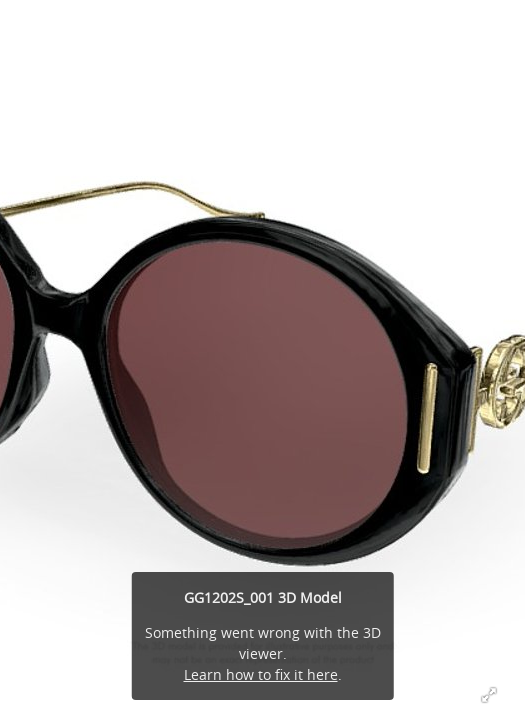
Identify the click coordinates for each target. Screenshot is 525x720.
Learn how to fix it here (261, 674)
